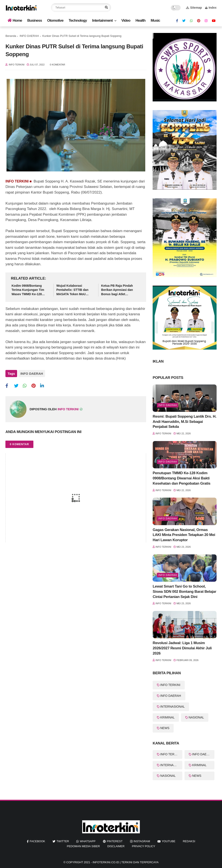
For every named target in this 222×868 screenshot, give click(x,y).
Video (126, 20)
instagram (142, 841)
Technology (78, 20)
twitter (63, 841)
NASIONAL (196, 717)
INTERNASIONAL (172, 707)
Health (140, 20)
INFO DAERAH (29, 36)
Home (15, 20)
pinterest (115, 841)
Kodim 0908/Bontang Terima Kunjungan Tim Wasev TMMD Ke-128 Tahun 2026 (28, 290)
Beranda (11, 36)
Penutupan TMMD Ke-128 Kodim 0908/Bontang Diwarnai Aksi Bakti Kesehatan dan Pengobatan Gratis (181, 478)
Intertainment (102, 20)
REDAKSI (189, 841)
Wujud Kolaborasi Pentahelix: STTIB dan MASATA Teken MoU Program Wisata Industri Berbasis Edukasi (74, 290)
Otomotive (55, 20)
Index (211, 8)
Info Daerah (168, 405)
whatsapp (88, 841)
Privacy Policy (144, 846)
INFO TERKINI (170, 685)
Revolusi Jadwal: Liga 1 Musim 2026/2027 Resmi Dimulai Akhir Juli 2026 (182, 648)
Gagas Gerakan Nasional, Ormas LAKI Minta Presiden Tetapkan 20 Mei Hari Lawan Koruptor (184, 535)
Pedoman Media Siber (83, 846)
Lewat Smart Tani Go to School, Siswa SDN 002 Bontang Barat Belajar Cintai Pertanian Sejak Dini (184, 592)
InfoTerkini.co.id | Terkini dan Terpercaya (126, 862)
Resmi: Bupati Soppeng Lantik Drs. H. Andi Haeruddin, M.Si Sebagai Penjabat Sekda (184, 422)
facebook (38, 841)
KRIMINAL (167, 717)
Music (155, 20)
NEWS (165, 728)
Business (35, 20)
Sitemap (194, 8)
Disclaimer (116, 846)
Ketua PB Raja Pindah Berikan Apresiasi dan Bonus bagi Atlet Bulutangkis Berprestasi (119, 290)
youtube (169, 841)
